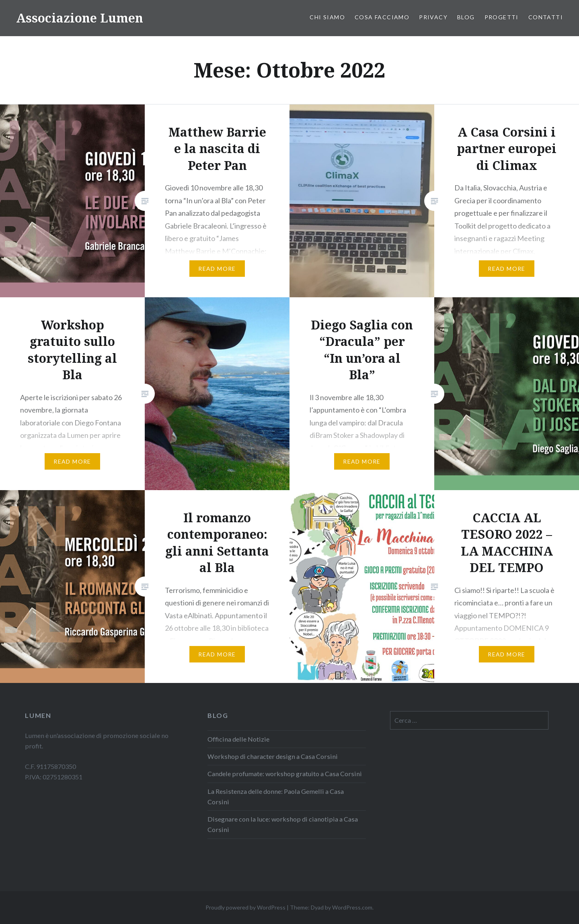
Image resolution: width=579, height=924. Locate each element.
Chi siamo (327, 17)
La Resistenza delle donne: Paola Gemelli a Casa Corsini (276, 796)
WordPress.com (352, 907)
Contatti (546, 17)
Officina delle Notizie (238, 739)
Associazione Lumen (80, 18)
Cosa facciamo (382, 17)
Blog (466, 17)
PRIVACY (433, 17)
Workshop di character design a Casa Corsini (273, 756)
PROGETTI (502, 17)
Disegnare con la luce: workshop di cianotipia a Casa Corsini (283, 824)
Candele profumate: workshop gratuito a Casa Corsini (285, 774)
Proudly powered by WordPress (245, 907)
